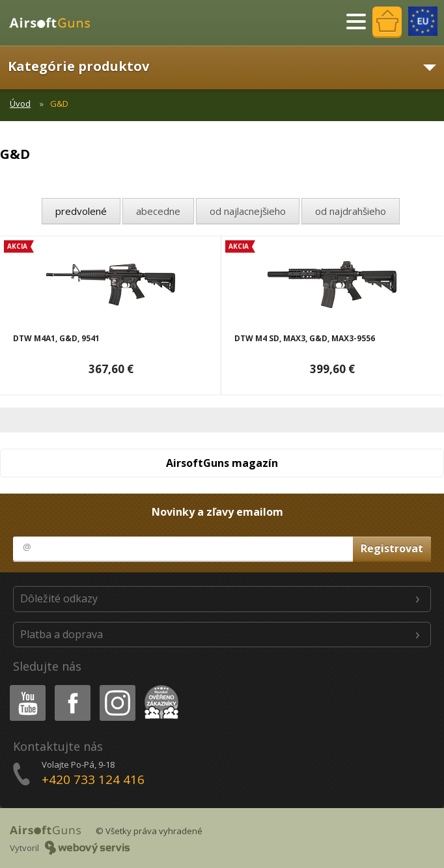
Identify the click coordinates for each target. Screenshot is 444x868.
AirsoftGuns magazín (222, 463)
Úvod (20, 104)
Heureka (159, 687)
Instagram (117, 687)
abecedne (158, 211)
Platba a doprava (62, 634)
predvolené (81, 211)
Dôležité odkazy (59, 598)
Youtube (24, 687)
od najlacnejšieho (248, 211)
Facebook (71, 687)
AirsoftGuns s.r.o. (55, 23)
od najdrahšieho (351, 211)
